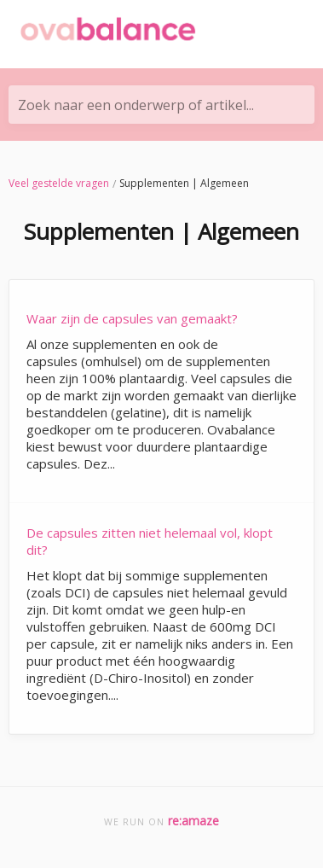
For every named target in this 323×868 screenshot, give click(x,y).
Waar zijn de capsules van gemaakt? (132, 318)
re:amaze (193, 821)
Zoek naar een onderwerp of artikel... (136, 105)
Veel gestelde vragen (59, 183)
